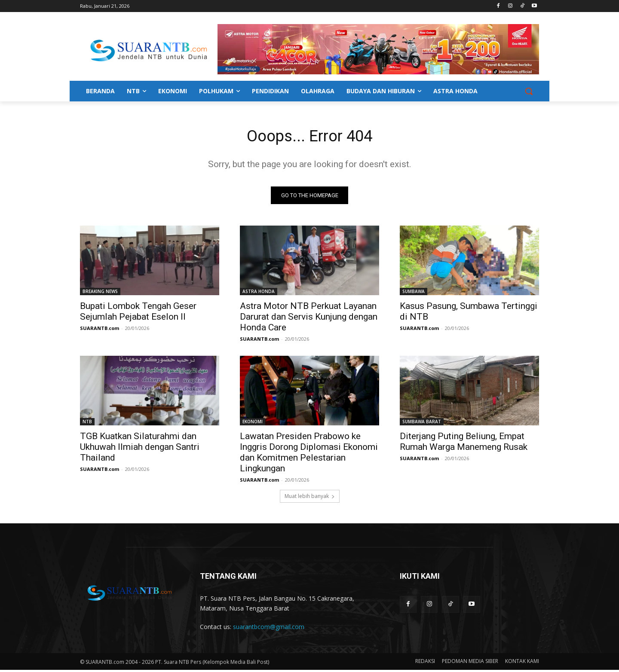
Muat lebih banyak (310, 498)
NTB (87, 424)
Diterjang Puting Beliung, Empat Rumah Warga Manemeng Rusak (464, 444)
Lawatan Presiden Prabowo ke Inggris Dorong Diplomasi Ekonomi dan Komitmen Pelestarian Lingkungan (309, 454)
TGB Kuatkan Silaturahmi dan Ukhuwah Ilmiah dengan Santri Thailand (140, 449)
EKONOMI (253, 424)
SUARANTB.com (100, 330)
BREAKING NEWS (100, 293)
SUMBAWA (414, 293)
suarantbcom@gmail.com (269, 629)
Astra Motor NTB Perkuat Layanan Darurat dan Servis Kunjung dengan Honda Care (309, 319)
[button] (529, 91)
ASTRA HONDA (259, 293)
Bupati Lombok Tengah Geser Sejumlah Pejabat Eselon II (138, 313)
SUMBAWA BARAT (422, 424)
